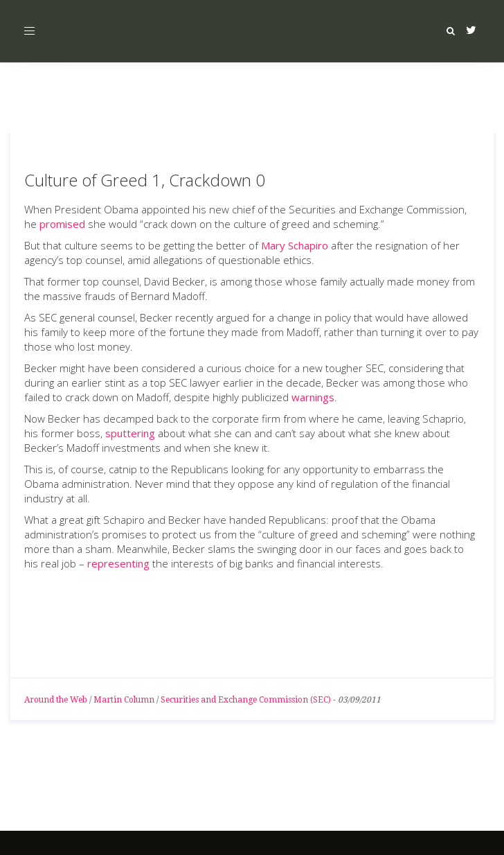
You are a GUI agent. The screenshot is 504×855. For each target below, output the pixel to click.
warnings (313, 397)
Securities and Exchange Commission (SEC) (246, 700)
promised (62, 224)
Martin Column (124, 700)
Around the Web (56, 700)
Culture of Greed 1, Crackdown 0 (145, 180)
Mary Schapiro (295, 245)
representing (118, 563)
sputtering (130, 433)
